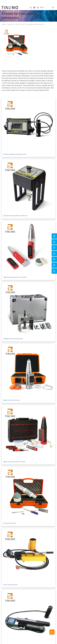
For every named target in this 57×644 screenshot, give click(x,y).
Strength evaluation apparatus (36, 24)
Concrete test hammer (10, 523)
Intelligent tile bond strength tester (13, 339)
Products (10, 24)
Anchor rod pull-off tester (10, 585)
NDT (23, 24)
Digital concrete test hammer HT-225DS (15, 277)
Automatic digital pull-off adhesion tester (15, 154)
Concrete (17, 24)
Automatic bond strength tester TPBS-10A (15, 216)
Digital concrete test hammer (12, 400)
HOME (3, 24)
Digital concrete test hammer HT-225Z (14, 462)
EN (42, 7)
